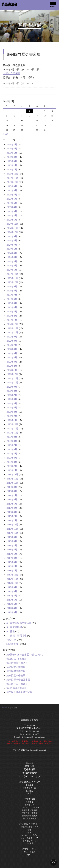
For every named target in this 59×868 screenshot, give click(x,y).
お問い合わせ (29, 849)
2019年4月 (12, 508)
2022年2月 (12, 366)
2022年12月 (12, 324)
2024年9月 (12, 236)
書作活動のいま (29, 841)
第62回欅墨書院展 (16, 671)
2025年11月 (12, 178)
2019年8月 (12, 491)
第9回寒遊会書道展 (17, 688)
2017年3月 (12, 612)
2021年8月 (12, 391)
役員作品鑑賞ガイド (29, 827)
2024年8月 (12, 241)
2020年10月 (12, 433)
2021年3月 (12, 412)
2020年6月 (12, 449)
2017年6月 (12, 600)
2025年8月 (12, 190)
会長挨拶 (29, 785)
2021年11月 (12, 378)
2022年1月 (12, 370)
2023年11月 (12, 278)
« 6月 (6, 134)
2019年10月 (12, 483)
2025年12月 (12, 174)
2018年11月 (12, 529)
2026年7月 (12, 145)
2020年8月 (12, 441)
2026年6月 (12, 149)
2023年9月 (12, 287)
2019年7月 (12, 495)
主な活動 (29, 791)
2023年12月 (12, 274)
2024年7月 (12, 245)
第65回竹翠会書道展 (17, 684)
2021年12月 (12, 374)
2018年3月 (12, 562)
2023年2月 (12, 316)
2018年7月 (12, 546)
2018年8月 (12, 541)
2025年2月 (12, 215)
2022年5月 (12, 353)
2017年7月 (12, 596)
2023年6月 (12, 299)
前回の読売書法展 (29, 816)
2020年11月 (12, 429)
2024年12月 (12, 224)
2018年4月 (12, 558)
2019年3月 (12, 512)
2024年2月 (12, 266)
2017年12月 (12, 575)
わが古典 (29, 843)
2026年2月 (12, 165)
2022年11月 (12, 328)
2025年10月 (12, 182)
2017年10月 (12, 583)
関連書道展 (12, 644)
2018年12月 (12, 525)
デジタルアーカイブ (29, 824)
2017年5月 (12, 604)
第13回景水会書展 (16, 676)
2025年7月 (12, 195)
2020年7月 (12, 445)
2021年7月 (12, 395)
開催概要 (29, 802)
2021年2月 (12, 416)
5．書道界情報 (14, 627)
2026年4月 (12, 157)
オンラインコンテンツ (30, 807)
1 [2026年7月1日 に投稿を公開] (29, 111)
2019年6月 (12, 499)
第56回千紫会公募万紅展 (19, 692)
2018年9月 (12, 537)
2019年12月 (12, 474)
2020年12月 (12, 424)
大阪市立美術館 (12, 73)
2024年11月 (12, 228)
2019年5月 (12, 504)
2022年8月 (12, 341)
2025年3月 (12, 211)
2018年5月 (12, 554)
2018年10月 (12, 533)
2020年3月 (12, 462)
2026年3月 (12, 161)
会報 (29, 830)
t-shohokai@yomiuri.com (34, 737)
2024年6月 (12, 249)
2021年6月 (12, 399)
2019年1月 (12, 520)
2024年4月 (12, 257)
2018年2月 (12, 566)
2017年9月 (12, 587)
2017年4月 (12, 608)
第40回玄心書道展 (16, 667)
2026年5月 (12, 153)
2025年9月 (12, 186)
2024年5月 (12, 253)
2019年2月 (12, 516)
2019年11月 (12, 479)
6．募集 (11, 631)
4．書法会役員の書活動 (19, 623)
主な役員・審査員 (29, 813)
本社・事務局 (29, 852)
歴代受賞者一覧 (29, 819)
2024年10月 (12, 232)
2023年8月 (12, 291)
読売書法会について (29, 782)
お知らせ (11, 640)
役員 (29, 793)
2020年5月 (12, 454)
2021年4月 (12, 408)
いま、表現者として (29, 838)
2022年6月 (12, 349)
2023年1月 (12, 320)
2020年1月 (12, 470)
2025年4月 (12, 207)
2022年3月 (12, 362)
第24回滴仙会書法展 (17, 663)
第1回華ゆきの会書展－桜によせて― (26, 655)
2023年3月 (12, 312)
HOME (5, 708)
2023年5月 (12, 303)
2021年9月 (12, 387)
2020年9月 (12, 437)
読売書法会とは (29, 788)
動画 (29, 833)
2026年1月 (12, 170)
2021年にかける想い (30, 835)
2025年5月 (12, 203)
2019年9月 (12, 487)
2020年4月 (12, 458)
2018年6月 (12, 550)
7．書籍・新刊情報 (17, 636)
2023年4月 (12, 307)
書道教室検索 (29, 773)
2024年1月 (12, 270)
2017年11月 (12, 579)
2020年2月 (12, 466)
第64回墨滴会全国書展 (18, 680)
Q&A (29, 855)
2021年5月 (12, 404)
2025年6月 (12, 199)
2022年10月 (12, 332)
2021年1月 (12, 420)
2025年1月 (12, 220)
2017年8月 (12, 591)
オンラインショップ (29, 776)
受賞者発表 (29, 805)
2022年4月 (12, 357)
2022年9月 (12, 337)
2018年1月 (12, 571)
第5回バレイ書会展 (17, 659)
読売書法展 (30, 799)
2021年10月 (12, 383)
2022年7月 (12, 345)
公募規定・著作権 (29, 810)
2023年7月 (12, 295)
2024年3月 (12, 261)
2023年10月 (12, 282)
